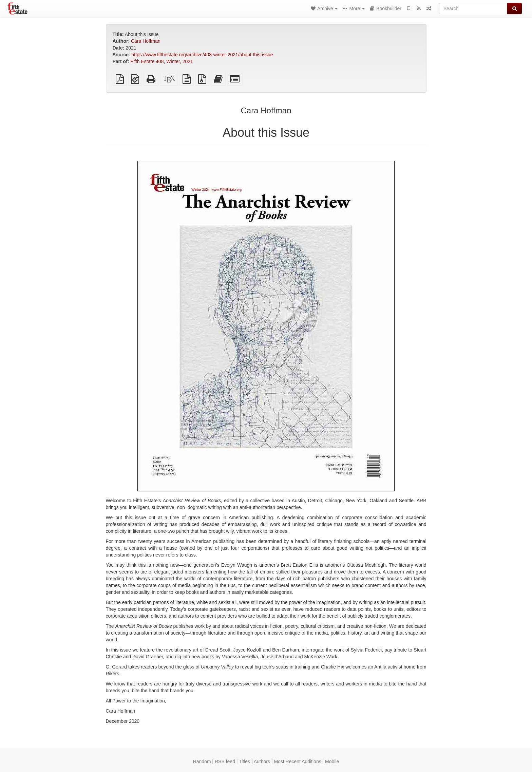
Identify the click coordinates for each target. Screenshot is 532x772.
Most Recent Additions (297, 761)
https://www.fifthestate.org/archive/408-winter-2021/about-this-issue (202, 55)
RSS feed (225, 761)
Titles (244, 761)
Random (202, 761)
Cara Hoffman (146, 41)
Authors (262, 761)
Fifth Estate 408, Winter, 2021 (161, 61)
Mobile (332, 761)
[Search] (473, 8)
